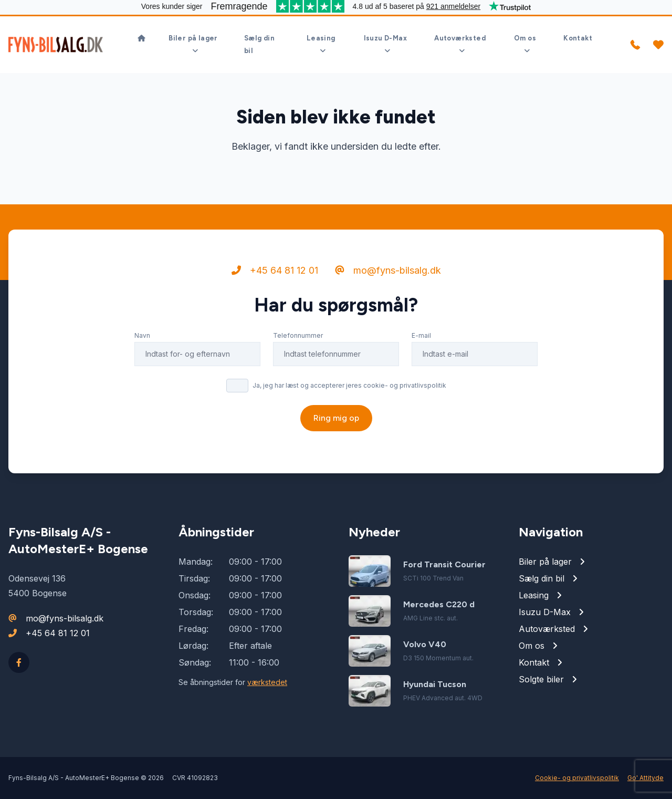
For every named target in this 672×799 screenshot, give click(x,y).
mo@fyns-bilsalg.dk (388, 270)
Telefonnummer (298, 335)
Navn (142, 335)
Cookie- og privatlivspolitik (577, 778)
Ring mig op (336, 418)
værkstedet (267, 682)
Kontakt (578, 38)
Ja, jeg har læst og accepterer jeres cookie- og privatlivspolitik (349, 385)
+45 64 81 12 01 (275, 270)
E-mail (421, 335)
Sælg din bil (259, 44)
